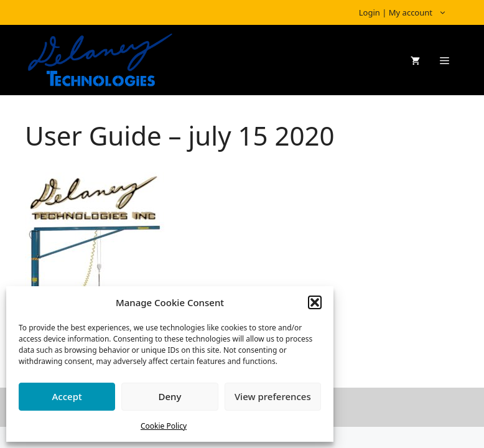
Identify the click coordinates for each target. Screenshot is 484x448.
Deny (170, 396)
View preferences (273, 396)
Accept (67, 396)
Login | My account (409, 12)
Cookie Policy (164, 426)
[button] (315, 302)
